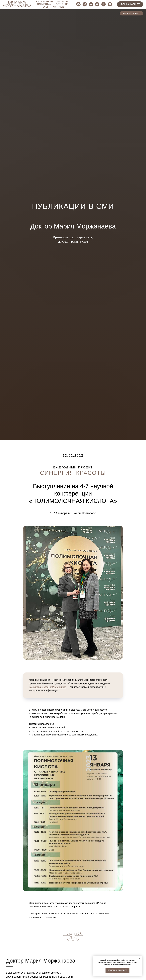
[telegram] (115, 4)
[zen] (140, 4)
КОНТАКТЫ (83, 6)
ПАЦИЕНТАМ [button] (85, 3)
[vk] (121, 4)
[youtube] (128, 4)
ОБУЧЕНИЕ (56, 6)
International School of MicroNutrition (47, 687)
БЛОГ (69, 6)
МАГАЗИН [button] (68, 3)
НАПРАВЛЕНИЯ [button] (50, 3)
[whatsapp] (109, 4)
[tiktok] (134, 4)
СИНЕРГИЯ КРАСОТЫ (73, 473)
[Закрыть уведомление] (140, 958)
